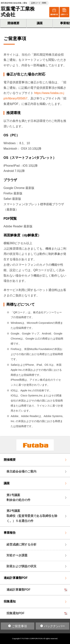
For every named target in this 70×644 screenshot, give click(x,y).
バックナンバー (55, 626)
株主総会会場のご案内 (21, 471)
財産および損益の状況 (21, 566)
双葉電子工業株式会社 (18, 12)
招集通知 (10, 601)
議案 (40, 23)
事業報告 (10, 533)
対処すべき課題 (17, 555)
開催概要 (13, 23)
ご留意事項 (19, 626)
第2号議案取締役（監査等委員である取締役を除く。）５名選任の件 (32, 516)
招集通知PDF (15, 613)
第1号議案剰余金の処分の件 (18, 498)
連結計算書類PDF (16, 578)
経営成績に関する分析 (21, 544)
